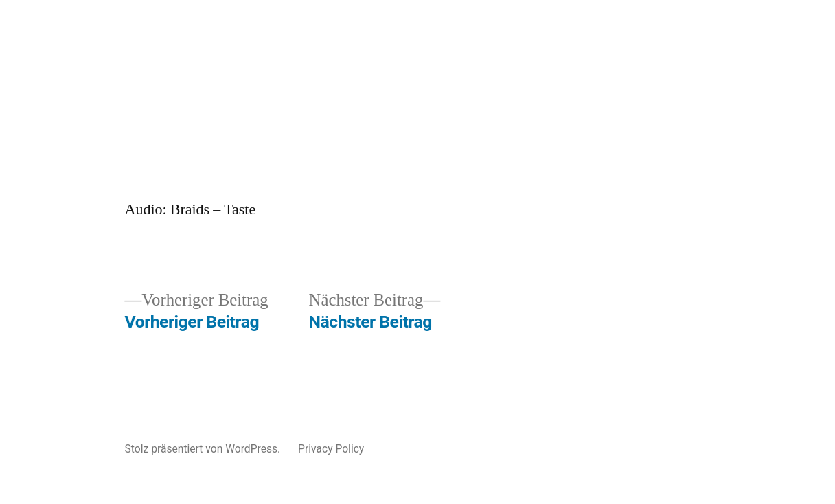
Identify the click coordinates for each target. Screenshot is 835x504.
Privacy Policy (331, 449)
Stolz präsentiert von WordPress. (204, 449)
